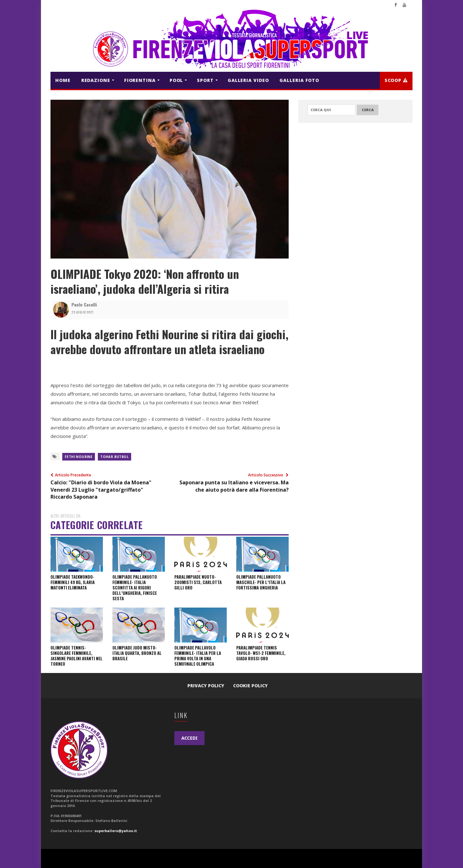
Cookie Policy (250, 686)
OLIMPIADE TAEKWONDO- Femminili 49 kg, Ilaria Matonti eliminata (73, 582)
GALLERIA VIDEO (248, 80)
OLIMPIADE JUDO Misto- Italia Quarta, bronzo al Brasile (137, 653)
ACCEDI (189, 738)
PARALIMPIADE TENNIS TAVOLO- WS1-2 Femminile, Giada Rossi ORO (261, 653)
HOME (63, 80)
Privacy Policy (206, 686)
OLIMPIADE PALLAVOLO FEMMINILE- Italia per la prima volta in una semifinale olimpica (198, 656)
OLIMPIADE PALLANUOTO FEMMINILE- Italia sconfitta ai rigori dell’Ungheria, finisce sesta (135, 588)
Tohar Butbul (114, 457)
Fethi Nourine (79, 457)
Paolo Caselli (84, 304)
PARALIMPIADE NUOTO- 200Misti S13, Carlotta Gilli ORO (198, 582)
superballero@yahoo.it (116, 831)
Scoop (396, 80)
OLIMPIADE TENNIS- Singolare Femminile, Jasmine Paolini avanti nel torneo (77, 656)
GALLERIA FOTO (299, 80)
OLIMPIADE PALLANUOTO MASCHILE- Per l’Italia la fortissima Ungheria (261, 582)
